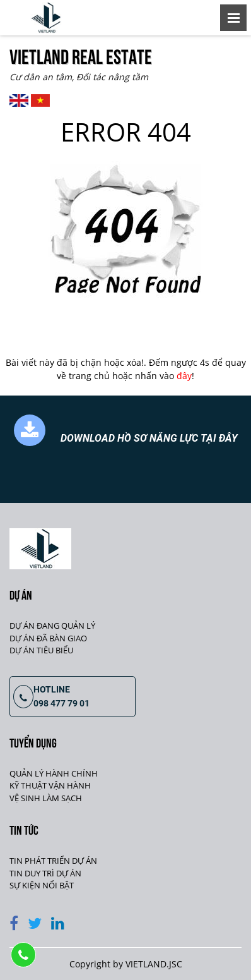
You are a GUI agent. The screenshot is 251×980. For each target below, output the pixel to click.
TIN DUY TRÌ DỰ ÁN (45, 873)
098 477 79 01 (61, 703)
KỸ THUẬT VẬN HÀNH (50, 785)
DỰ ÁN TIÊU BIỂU (41, 650)
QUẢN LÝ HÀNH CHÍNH (54, 773)
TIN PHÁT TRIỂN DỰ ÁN (53, 861)
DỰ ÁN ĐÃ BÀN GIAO (48, 638)
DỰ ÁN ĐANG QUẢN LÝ (52, 626)
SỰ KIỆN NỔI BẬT (42, 885)
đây (184, 376)
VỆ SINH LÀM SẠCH (46, 798)
